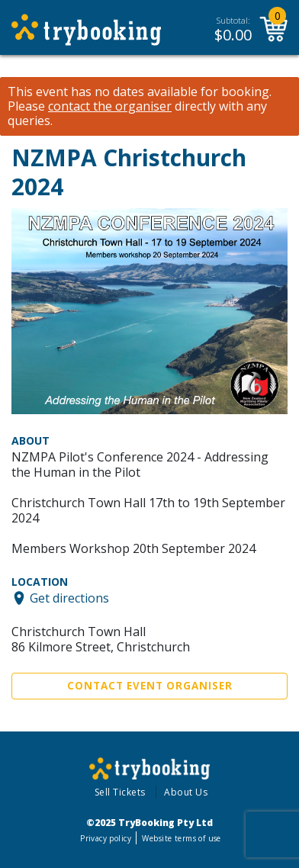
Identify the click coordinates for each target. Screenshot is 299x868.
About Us (186, 792)
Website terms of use (181, 838)
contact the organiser (110, 106)
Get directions (69, 598)
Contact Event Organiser (150, 686)
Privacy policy (106, 838)
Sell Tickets (120, 792)
